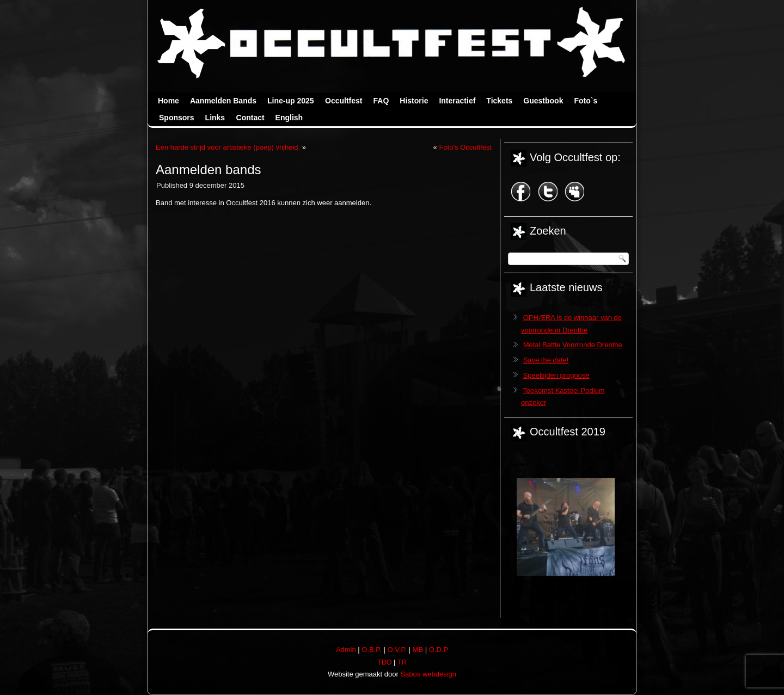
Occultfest (344, 101)
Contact (250, 118)
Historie (414, 101)
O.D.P (439, 650)
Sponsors (177, 118)
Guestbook (543, 101)
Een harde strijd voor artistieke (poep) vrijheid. (228, 147)
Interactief (457, 101)
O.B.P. (372, 650)
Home (169, 101)
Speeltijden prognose (556, 375)
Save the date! (546, 360)
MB (418, 650)
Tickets (499, 101)
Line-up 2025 (291, 101)
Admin (346, 650)
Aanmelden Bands (223, 101)
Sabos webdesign (428, 674)
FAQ (381, 101)
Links (215, 118)
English (289, 118)
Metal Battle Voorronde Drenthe (573, 345)
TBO (385, 662)
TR (402, 662)
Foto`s (586, 101)
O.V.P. (397, 650)
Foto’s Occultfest (465, 147)
